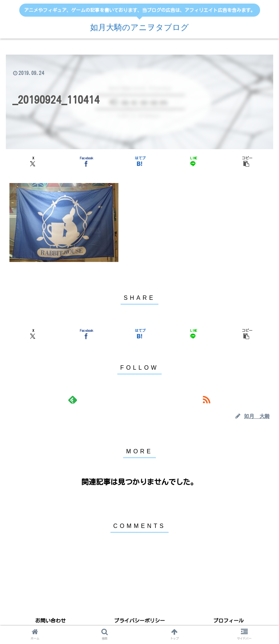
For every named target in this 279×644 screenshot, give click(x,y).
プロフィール (229, 621)
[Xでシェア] (33, 161)
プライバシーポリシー (139, 621)
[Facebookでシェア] (86, 161)
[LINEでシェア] (193, 161)
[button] (246, 161)
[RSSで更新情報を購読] (206, 400)
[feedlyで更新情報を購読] (72, 400)
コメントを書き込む (140, 560)
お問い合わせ (50, 621)
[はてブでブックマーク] (139, 161)
